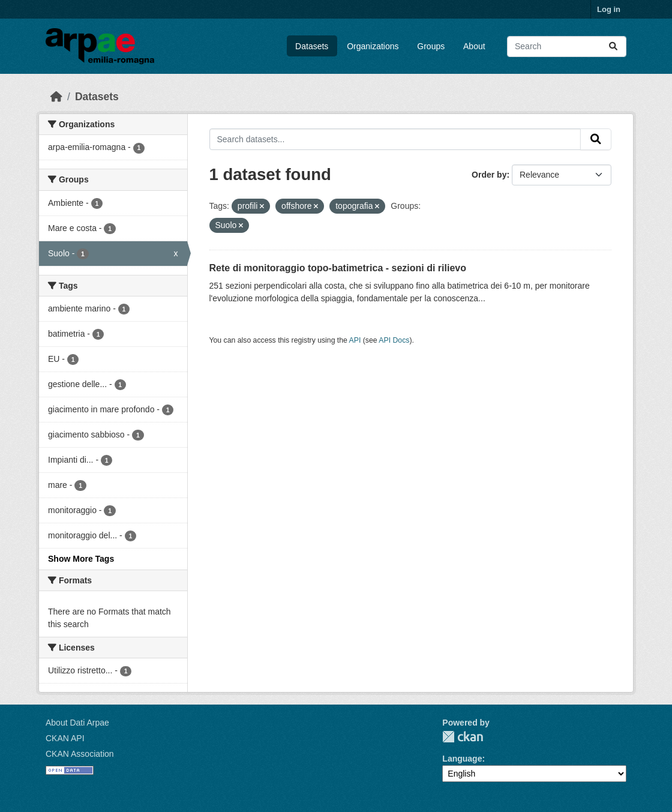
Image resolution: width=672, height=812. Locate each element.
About (474, 46)
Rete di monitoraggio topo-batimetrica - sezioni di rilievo (338, 268)
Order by (489, 175)
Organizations (373, 46)
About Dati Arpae (77, 723)
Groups (431, 46)
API (355, 340)
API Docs (394, 340)
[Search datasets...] (567, 47)
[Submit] (613, 47)
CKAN (463, 737)
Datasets (312, 46)
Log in (609, 9)
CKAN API (65, 738)
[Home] (56, 97)
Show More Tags (81, 559)
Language (462, 759)
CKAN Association (80, 754)
